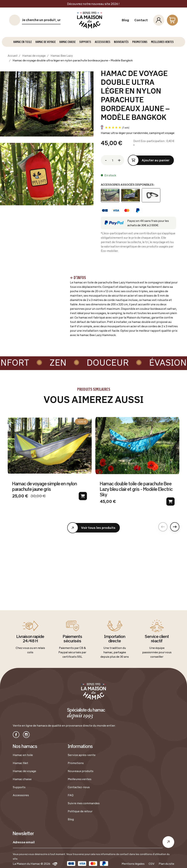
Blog (125, 20)
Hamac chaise (22, 779)
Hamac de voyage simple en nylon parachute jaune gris (45, 486)
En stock (110, 175)
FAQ (71, 795)
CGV (152, 864)
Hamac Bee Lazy (62, 56)
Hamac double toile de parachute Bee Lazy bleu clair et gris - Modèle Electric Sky (136, 489)
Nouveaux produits (81, 771)
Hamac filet (20, 763)
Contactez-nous (79, 787)
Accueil (13, 56)
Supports (19, 787)
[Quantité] (112, 160)
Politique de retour (80, 811)
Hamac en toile (23, 755)
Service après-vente (82, 755)
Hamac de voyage (34, 56)
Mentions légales (133, 864)
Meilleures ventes (80, 779)
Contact (141, 20)
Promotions (76, 763)
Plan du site (166, 864)
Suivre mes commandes (84, 803)
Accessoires (21, 795)
